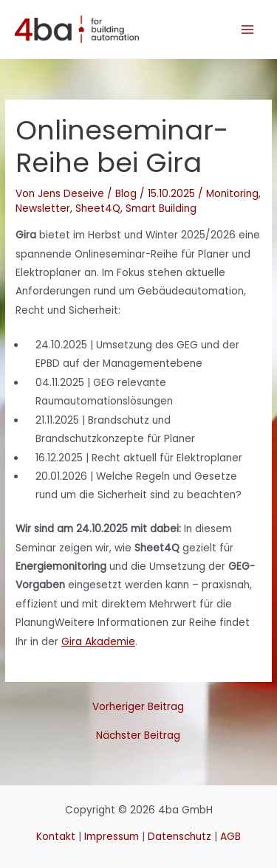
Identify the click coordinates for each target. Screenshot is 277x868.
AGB (230, 837)
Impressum (112, 837)
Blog (126, 194)
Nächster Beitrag (138, 736)
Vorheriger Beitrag (138, 707)
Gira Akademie (98, 642)
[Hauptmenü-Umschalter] (248, 29)
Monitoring (232, 194)
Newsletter (43, 209)
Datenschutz (179, 837)
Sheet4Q (98, 209)
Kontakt (56, 837)
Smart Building (161, 209)
